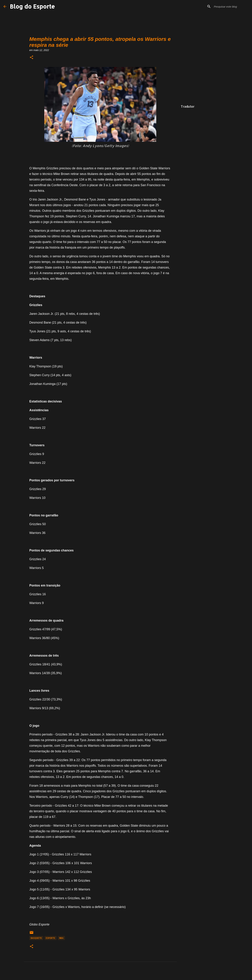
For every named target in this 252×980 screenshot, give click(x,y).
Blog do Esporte (32, 6)
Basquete (36, 938)
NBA (61, 938)
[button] (31, 58)
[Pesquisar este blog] (231, 6)
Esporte (50, 938)
